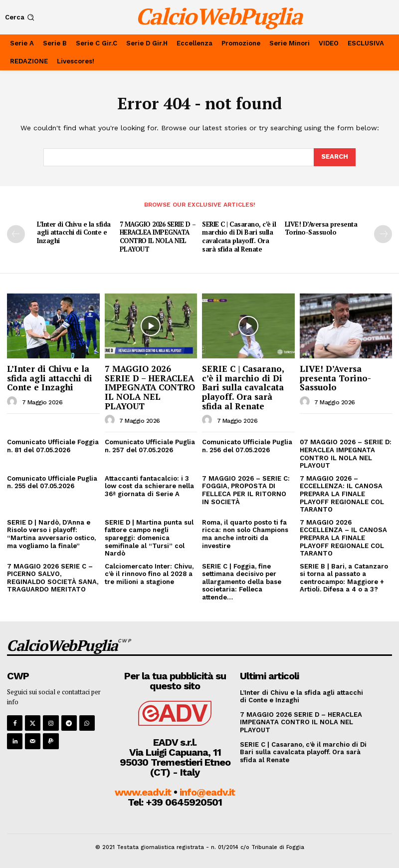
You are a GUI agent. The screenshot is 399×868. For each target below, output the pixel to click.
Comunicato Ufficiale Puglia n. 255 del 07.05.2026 (52, 482)
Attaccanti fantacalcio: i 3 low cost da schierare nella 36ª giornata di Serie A (149, 486)
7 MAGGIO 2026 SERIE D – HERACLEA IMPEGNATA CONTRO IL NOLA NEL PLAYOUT (158, 237)
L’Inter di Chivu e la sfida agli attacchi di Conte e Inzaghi (74, 233)
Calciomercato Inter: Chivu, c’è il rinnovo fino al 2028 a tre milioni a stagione (149, 574)
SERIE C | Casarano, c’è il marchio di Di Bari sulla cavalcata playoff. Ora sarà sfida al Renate (239, 237)
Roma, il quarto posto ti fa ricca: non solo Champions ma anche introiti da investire (245, 534)
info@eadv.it (207, 792)
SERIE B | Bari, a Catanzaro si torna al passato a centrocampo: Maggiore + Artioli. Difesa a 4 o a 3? (344, 578)
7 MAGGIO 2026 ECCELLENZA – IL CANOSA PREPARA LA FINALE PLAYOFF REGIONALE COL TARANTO (343, 538)
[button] (21, 17)
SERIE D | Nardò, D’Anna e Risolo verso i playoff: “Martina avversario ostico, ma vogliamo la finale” (51, 534)
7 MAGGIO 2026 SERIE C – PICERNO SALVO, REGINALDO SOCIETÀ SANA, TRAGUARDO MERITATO (53, 578)
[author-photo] (13, 402)
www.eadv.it (143, 792)
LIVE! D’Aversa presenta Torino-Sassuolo (321, 228)
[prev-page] (16, 234)
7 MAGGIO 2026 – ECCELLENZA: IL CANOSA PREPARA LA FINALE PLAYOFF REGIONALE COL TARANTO (342, 494)
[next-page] (383, 234)
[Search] (335, 157)
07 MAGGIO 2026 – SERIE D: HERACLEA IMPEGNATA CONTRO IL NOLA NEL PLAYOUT (346, 454)
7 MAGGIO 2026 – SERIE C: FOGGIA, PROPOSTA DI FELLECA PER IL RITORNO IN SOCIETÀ (246, 490)
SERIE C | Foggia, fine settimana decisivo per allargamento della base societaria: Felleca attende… (242, 582)
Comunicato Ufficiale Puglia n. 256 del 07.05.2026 (247, 446)
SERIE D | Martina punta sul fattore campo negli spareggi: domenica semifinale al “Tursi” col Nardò (149, 538)
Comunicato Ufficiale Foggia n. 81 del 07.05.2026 (53, 446)
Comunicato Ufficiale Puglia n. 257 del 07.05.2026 (150, 446)
